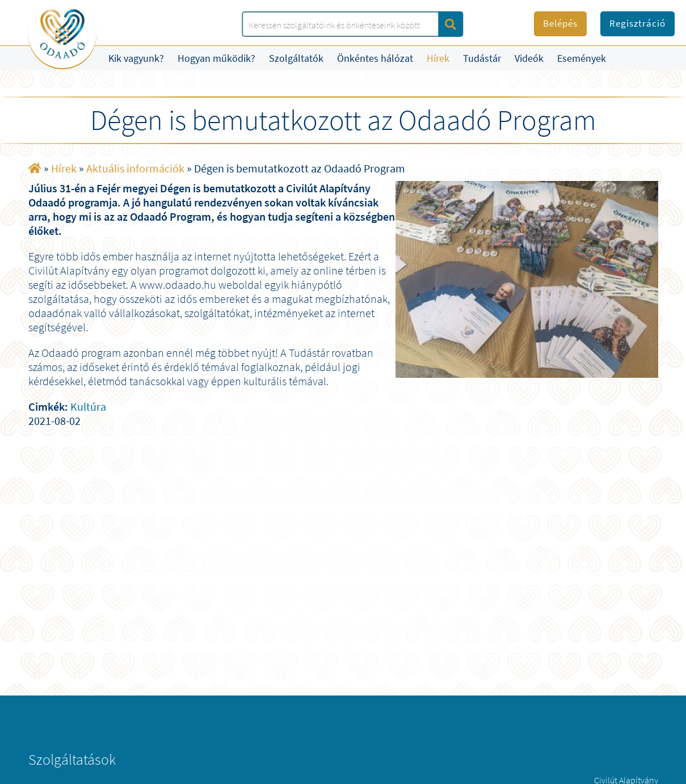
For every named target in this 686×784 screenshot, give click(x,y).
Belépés (560, 23)
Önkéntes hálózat (375, 58)
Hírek (438, 58)
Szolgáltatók (296, 58)
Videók (529, 58)
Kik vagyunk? (136, 58)
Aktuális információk (135, 168)
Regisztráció (637, 23)
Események (582, 58)
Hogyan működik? (216, 58)
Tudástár (482, 58)
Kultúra (88, 406)
